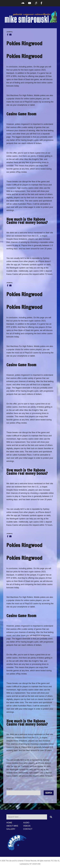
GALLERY (11, 829)
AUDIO (26, 823)
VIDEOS (27, 826)
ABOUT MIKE (12, 826)
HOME (9, 823)
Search (9, 789)
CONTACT (28, 829)
